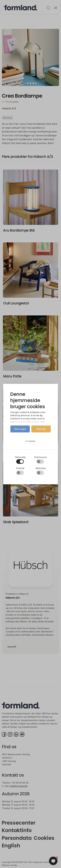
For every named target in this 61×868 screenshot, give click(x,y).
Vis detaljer (31, 442)
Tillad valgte (20, 429)
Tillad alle (41, 429)
